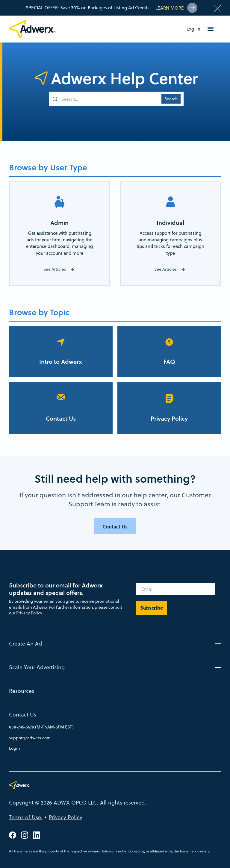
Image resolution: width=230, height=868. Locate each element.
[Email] (176, 589)
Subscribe (152, 608)
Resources (22, 691)
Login (14, 748)
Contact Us (23, 715)
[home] (35, 29)
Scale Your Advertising (37, 667)
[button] (211, 29)
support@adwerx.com (30, 738)
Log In (193, 29)
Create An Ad (25, 644)
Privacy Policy (29, 613)
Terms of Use (26, 817)
